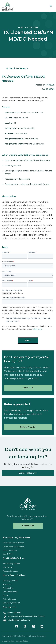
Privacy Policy (8, 641)
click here (37, 329)
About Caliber (8, 588)
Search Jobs (28, 526)
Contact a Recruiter (28, 473)
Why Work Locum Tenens (13, 543)
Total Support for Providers (14, 547)
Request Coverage (10, 571)
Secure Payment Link (12, 603)
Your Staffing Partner (11, 564)
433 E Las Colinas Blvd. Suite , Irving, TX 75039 (26, 616)
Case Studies (8, 567)
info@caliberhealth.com (19, 620)
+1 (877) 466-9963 (14, 613)
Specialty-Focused (10, 581)
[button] (51, 6)
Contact (6, 596)
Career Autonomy (10, 550)
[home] (7, 7)
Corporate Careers (10, 592)
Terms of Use (22, 641)
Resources (7, 584)
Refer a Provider (28, 427)
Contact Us (28, 388)
